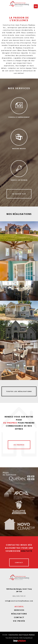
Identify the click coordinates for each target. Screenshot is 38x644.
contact (19, 562)
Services (19, 610)
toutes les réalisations (19, 391)
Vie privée (19, 621)
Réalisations (19, 614)
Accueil (19, 607)
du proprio (19, 445)
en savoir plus (19, 194)
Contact (19, 617)
